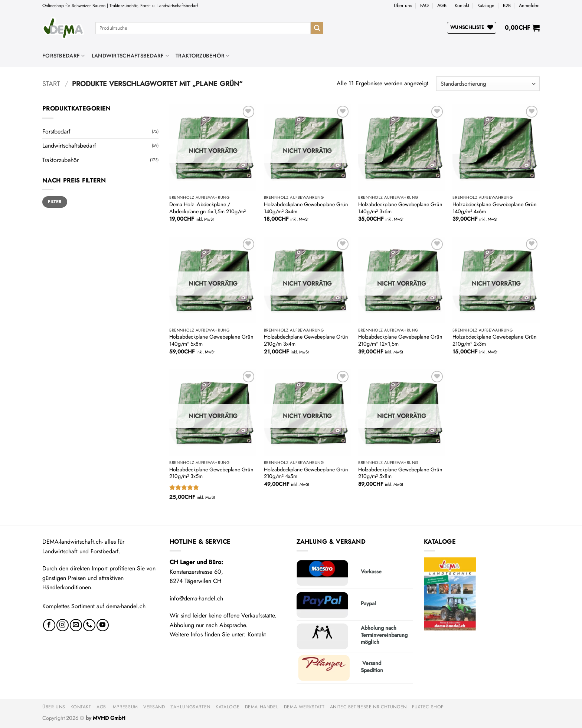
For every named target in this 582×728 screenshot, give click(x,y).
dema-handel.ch (126, 606)
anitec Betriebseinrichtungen (368, 707)
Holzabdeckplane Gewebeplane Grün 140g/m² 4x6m (495, 208)
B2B (507, 5)
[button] (529, 6)
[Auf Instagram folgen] (63, 625)
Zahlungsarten (190, 707)
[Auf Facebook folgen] (49, 625)
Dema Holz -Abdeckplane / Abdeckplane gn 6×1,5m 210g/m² (207, 208)
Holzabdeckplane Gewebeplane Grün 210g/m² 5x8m (400, 473)
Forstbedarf (64, 56)
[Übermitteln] (317, 28)
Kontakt (462, 5)
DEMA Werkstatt (304, 707)
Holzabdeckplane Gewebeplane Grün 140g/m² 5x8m (211, 340)
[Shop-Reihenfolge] (488, 84)
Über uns (403, 5)
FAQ (424, 5)
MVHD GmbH (109, 718)
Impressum (125, 707)
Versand (154, 707)
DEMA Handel (262, 707)
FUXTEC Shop (428, 707)
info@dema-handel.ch (196, 598)
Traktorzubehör (203, 56)
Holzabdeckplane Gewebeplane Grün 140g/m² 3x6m (400, 208)
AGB (442, 5)
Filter (55, 202)
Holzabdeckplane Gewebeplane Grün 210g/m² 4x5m (306, 473)
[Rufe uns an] (89, 625)
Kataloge (486, 5)
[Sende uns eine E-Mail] (76, 625)
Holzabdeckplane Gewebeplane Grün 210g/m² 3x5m (211, 473)
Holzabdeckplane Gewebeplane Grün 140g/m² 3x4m (306, 208)
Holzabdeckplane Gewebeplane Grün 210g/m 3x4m (306, 340)
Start (51, 84)
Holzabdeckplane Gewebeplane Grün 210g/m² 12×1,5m (400, 340)
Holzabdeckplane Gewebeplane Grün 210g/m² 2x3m (495, 340)
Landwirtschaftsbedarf (130, 56)
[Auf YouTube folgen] (103, 625)
